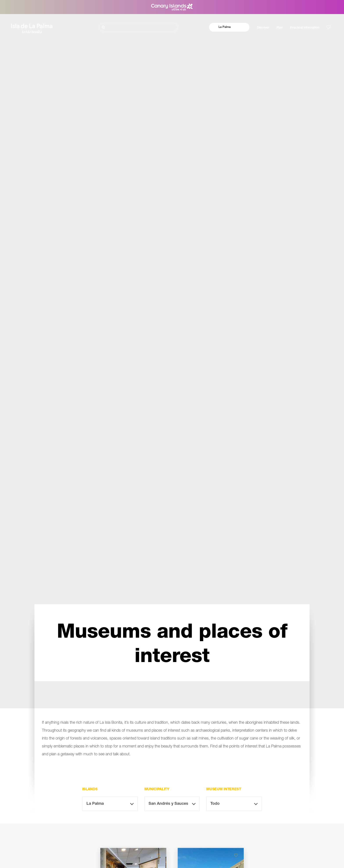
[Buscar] (138, 27)
